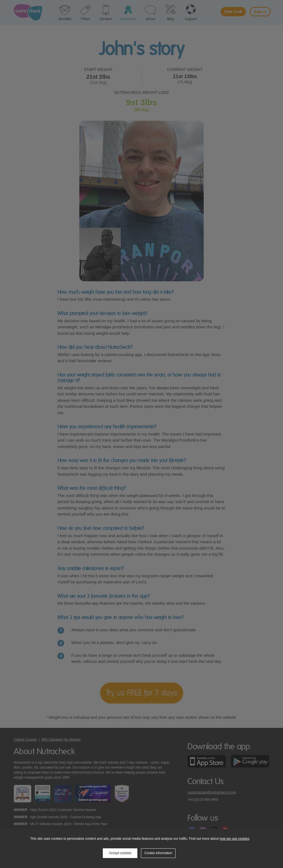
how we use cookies (234, 839)
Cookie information (158, 853)
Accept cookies (120, 853)
